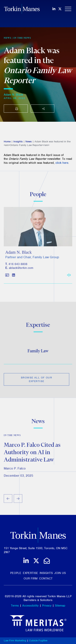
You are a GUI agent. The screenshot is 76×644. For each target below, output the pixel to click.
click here (62, 163)
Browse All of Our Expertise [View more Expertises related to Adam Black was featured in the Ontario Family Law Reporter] (36, 380)
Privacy (47, 606)
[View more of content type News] (8, 38)
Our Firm (31, 579)
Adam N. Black (13, 95)
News (29, 142)
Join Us (60, 573)
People (16, 573)
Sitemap (60, 606)
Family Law (38, 352)
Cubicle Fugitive (38, 640)
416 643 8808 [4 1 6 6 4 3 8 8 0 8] (18, 265)
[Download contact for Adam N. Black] (7, 276)
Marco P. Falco (15, 469)
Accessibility (30, 606)
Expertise (30, 573)
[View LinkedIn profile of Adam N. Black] (13, 276)
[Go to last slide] (8, 500)
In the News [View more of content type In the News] (22, 38)
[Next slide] (18, 500)
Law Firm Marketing (15, 640)
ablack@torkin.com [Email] (21, 269)
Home (7, 142)
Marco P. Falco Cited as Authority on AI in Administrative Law (32, 453)
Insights (18, 142)
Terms (15, 606)
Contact (46, 579)
